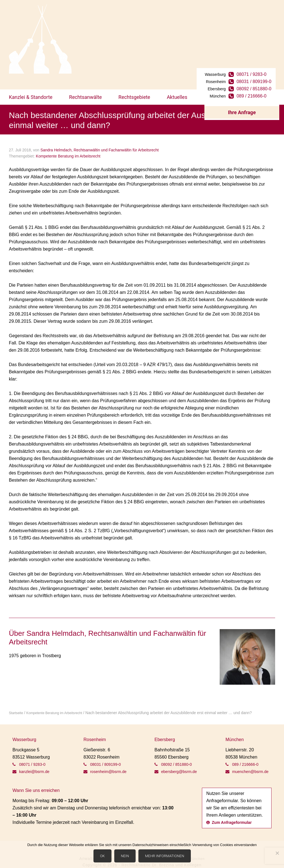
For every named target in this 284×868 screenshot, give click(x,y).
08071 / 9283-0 (258, 48)
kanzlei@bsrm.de (33, 756)
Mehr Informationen (166, 857)
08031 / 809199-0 (261, 55)
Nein (126, 857)
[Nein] (277, 854)
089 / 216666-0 (258, 70)
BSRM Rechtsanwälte (40, 39)
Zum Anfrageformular (232, 814)
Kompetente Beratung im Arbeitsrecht (68, 141)
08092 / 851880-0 (261, 63)
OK (104, 857)
